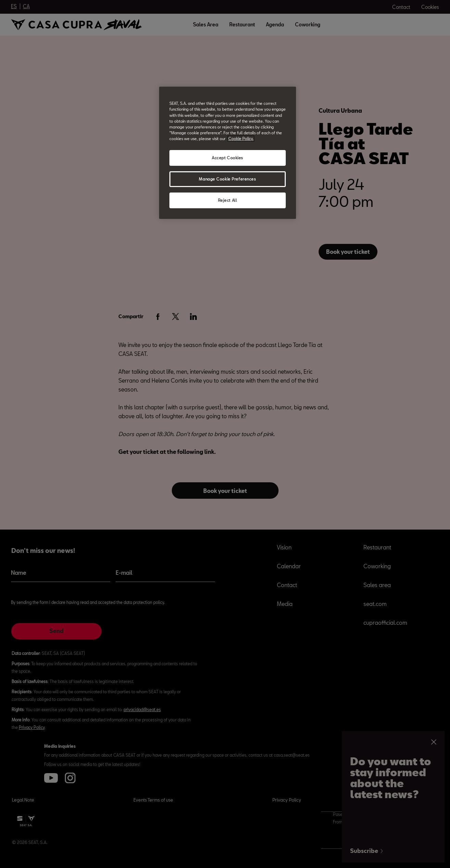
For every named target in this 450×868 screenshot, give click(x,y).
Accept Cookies (227, 158)
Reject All (228, 200)
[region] (228, 153)
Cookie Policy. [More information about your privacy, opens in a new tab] (241, 139)
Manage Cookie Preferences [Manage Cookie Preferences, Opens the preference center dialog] (227, 179)
